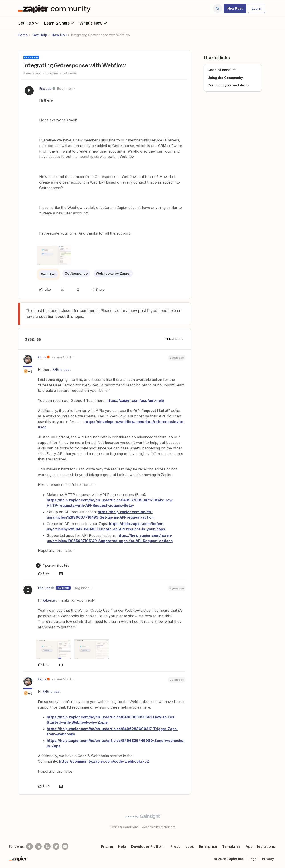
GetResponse (76, 273)
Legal (253, 859)
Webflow (48, 274)
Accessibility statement (159, 827)
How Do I (59, 35)
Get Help (29, 23)
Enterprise (208, 846)
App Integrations (260, 846)
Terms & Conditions (124, 827)
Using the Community (225, 78)
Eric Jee (45, 89)
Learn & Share (59, 23)
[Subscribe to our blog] (47, 846)
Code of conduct (222, 70)
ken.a (42, 357)
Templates (231, 846)
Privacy (268, 859)
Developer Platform (148, 846)
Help (122, 846)
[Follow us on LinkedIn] (38, 846)
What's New (94, 23)
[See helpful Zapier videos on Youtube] (65, 846)
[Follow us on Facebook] (29, 846)
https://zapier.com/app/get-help (135, 400)
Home (23, 35)
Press (175, 846)
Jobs (190, 846)
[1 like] (52, 565)
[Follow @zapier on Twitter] (56, 846)
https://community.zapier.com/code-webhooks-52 (104, 761)
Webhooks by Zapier (113, 273)
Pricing (107, 846)
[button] (235, 8)
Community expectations (228, 85)
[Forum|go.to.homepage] (55, 8)
